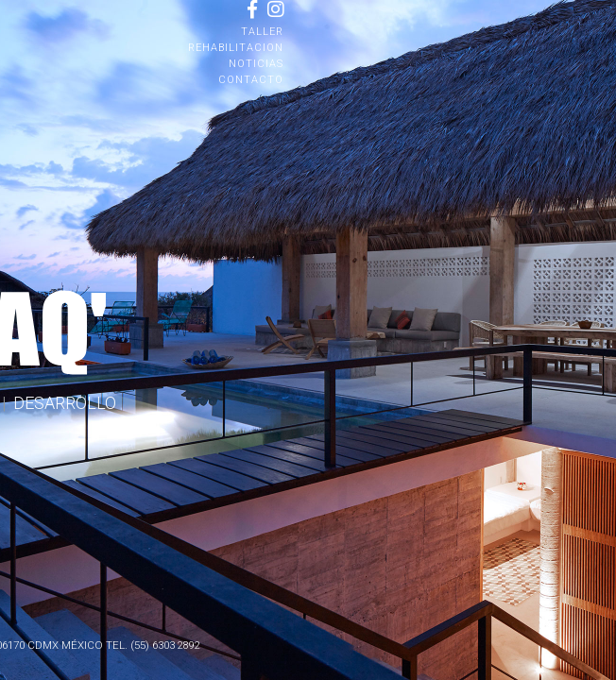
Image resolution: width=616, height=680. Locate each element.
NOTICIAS (256, 64)
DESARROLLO (65, 403)
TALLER (262, 32)
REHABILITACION (236, 48)
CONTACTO (251, 80)
